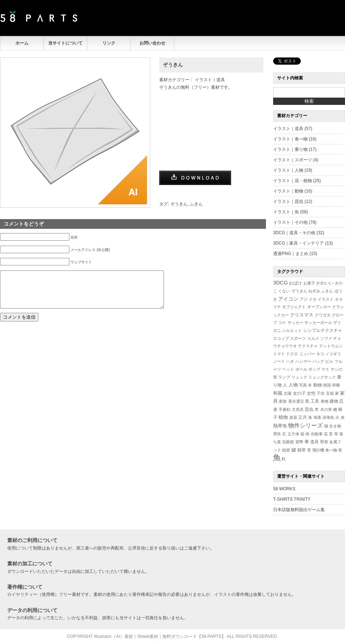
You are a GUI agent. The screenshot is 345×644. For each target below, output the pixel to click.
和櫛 (336, 385)
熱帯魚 (280, 426)
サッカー (295, 323)
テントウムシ (331, 346)
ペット (288, 369)
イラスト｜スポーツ (293, 160)
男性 (277, 434)
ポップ (314, 369)
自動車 (317, 434)
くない (284, 291)
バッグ (318, 361)
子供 (321, 393)
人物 (293, 385)
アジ (304, 299)
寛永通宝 (296, 401)
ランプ (284, 377)
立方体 (293, 434)
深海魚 (328, 417)
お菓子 (309, 283)
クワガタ (323, 315)
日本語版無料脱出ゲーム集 (299, 510)
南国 (327, 385)
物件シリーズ (305, 425)
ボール (301, 369)
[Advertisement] (261, 18)
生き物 (335, 426)
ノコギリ (333, 354)
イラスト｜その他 (290, 222)
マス (325, 369)
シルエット (292, 330)
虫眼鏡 (288, 442)
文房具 (298, 409)
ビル (329, 361)
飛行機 (318, 450)
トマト (279, 354)
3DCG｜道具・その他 (294, 233)
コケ (282, 323)
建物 (334, 401)
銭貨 (286, 450)
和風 (278, 393)
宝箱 (330, 393)
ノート (279, 361)
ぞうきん (173, 65)
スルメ (313, 338)
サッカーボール (318, 323)
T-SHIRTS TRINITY (292, 499)
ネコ (320, 354)
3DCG (280, 283)
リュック (299, 377)
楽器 (293, 417)
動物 (318, 385)
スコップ (281, 338)
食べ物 (331, 450)
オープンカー (319, 307)
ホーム (22, 43)
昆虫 (309, 409)
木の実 (326, 409)
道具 (314, 442)
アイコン (288, 299)
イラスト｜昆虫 (288, 201)
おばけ (295, 283)
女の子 (299, 393)
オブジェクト (294, 307)
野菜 (324, 442)
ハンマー (303, 361)
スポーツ (298, 338)
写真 (303, 385)
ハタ (290, 361)
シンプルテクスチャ (323, 330)
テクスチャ (308, 346)
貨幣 (299, 442)
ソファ (326, 338)
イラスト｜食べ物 (290, 139)
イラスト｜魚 (286, 212)
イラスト (326, 299)
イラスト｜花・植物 (293, 181)
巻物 (325, 401)
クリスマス (302, 315)
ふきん (196, 204)
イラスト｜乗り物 (290, 149)
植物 (283, 417)
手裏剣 (284, 409)
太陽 (287, 393)
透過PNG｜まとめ (291, 254)
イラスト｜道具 (210, 80)
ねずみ (314, 291)
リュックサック (322, 377)
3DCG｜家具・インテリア (298, 243)
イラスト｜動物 (288, 191)
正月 (303, 417)
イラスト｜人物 (288, 170)
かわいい (325, 283)
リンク (109, 43)
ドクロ (292, 354)
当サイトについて (65, 43)
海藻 (317, 417)
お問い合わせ (152, 43)
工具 (315, 401)
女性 (311, 393)
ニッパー (307, 354)
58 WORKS (284, 489)
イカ (313, 299)
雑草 (302, 450)
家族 (283, 401)
